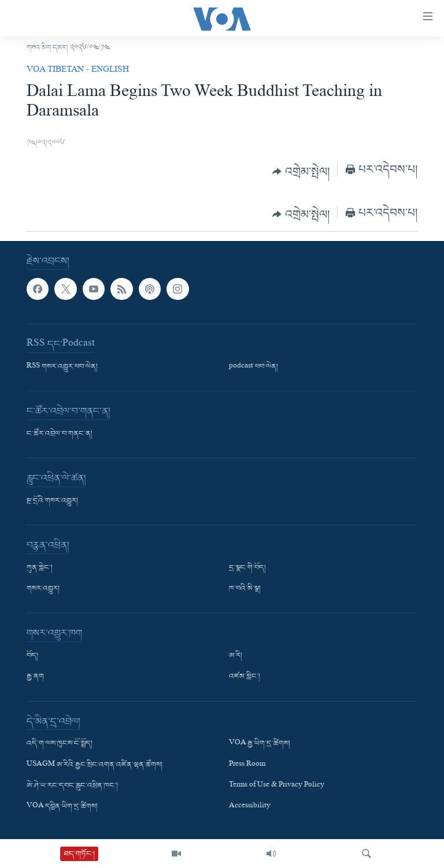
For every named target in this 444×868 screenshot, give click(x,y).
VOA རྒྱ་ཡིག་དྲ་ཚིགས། (260, 744)
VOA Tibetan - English (78, 71)
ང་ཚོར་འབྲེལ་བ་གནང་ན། (60, 434)
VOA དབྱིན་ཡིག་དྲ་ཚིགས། (62, 807)
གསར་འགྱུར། (43, 589)
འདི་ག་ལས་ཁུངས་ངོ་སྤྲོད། (60, 744)
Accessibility (250, 807)
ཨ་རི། (236, 656)
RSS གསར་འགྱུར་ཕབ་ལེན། (62, 367)
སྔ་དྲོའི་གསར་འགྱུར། (52, 501)
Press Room (247, 765)
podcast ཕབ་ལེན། (254, 367)
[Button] (301, 172)
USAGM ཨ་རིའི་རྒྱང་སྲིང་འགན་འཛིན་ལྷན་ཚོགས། (95, 765)
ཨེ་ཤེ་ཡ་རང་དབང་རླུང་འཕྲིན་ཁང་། (72, 786)
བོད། (32, 656)
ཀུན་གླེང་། (40, 568)
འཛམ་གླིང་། (245, 677)
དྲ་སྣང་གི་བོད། (247, 568)
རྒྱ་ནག (35, 677)
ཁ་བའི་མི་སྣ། (245, 589)
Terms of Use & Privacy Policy (277, 786)
